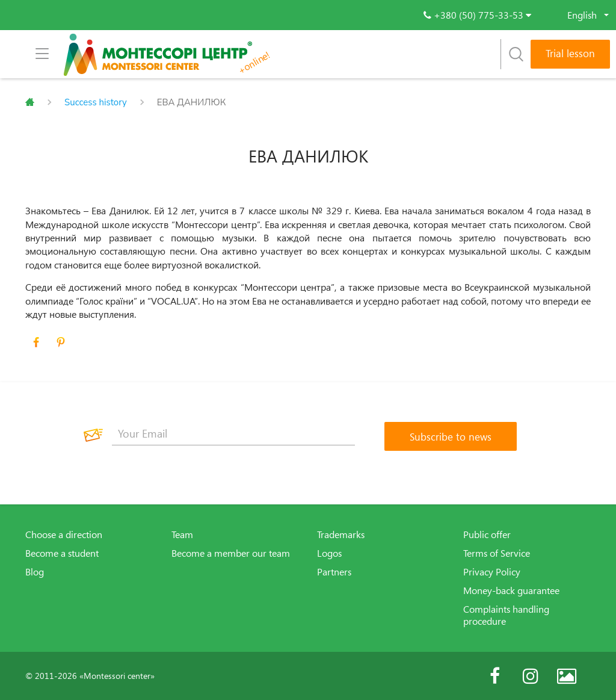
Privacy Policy (492, 572)
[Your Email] (233, 433)
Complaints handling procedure (506, 615)
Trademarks (341, 534)
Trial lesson (570, 53)
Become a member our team (231, 553)
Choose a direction (64, 534)
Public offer (487, 534)
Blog (35, 572)
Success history (96, 102)
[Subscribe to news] (451, 436)
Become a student (62, 553)
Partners (334, 572)
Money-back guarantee (511, 590)
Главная (30, 102)
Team (182, 534)
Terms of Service (497, 553)
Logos (329, 553)
